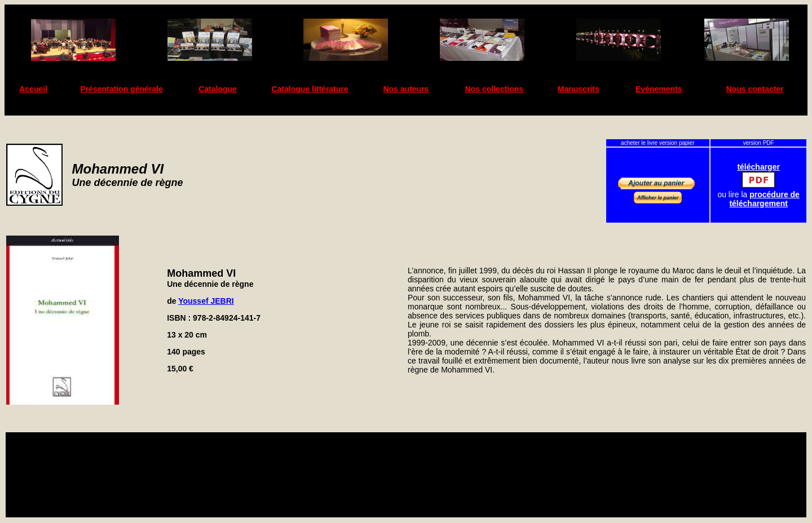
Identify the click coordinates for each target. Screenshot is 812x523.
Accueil (33, 89)
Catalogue (218, 89)
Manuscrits (579, 89)
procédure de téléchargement (764, 199)
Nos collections (494, 89)
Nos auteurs (406, 89)
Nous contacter (755, 89)
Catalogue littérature (310, 89)
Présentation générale (121, 89)
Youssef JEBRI (206, 301)
